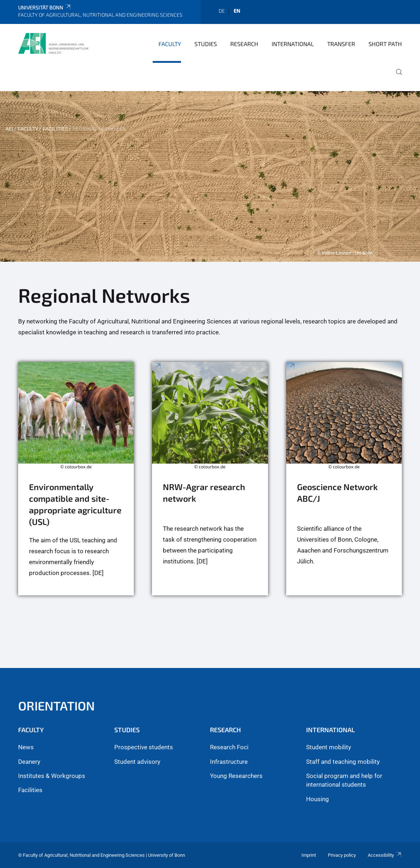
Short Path (385, 44)
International (293, 44)
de (222, 11)
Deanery (29, 762)
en (237, 11)
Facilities (55, 129)
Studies (206, 44)
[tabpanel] (210, 176)
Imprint (309, 855)
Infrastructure (229, 762)
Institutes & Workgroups (52, 776)
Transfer (341, 44)
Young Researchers (236, 776)
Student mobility (329, 747)
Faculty (170, 44)
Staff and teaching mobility (343, 762)
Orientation (56, 706)
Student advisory (137, 762)
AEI (9, 129)
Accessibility (385, 855)
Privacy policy (342, 855)
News (26, 747)
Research (244, 44)
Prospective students (144, 747)
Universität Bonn (45, 7)
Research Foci (229, 747)
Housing (318, 799)
